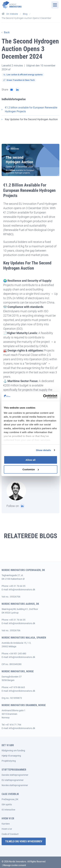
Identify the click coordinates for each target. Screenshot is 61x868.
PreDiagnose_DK (10, 799)
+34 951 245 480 (18, 654)
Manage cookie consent (15, 865)
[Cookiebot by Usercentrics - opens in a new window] (43, 396)
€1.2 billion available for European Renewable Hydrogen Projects (31, 109)
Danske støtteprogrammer (15, 775)
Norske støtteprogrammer (15, 785)
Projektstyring (9, 761)
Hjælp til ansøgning (11, 756)
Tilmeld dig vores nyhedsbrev (24, 841)
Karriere (6, 824)
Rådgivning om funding (13, 751)
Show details (44, 450)
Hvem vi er (7, 829)
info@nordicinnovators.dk (22, 590)
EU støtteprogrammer (13, 780)
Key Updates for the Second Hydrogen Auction (31, 119)
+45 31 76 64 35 (17, 586)
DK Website (10, 14)
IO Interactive (8, 810)
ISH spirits (7, 804)
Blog (25, 14)
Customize (31, 469)
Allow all (30, 460)
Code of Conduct (10, 834)
